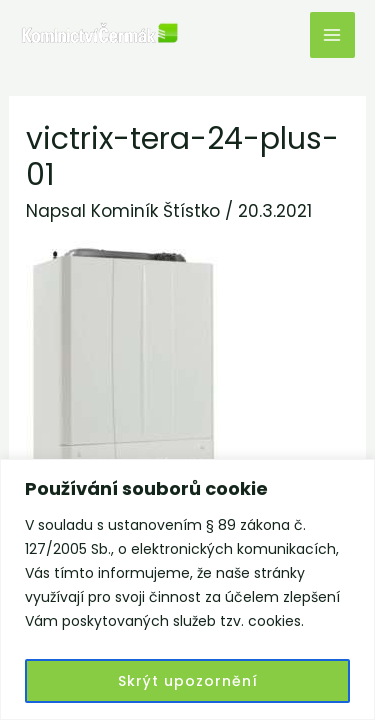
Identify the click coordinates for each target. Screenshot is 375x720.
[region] (187, 589)
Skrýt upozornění (188, 681)
